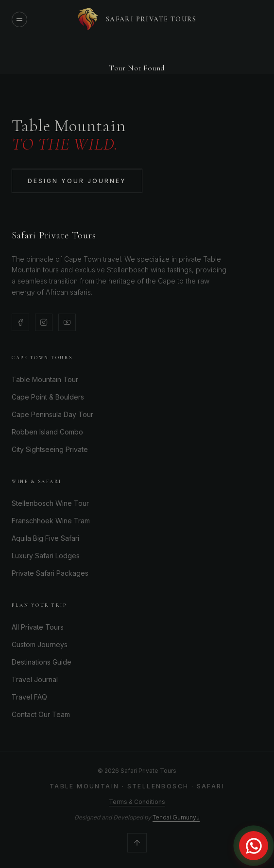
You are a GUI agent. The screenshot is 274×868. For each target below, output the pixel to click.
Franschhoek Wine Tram (51, 521)
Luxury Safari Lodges (46, 556)
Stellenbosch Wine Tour (50, 503)
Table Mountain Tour (45, 379)
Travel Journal (35, 679)
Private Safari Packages (50, 573)
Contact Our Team (41, 714)
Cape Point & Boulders (48, 397)
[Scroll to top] (137, 843)
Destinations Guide (42, 662)
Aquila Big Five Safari (45, 538)
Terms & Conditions (137, 802)
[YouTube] (67, 322)
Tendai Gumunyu (176, 817)
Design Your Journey (77, 182)
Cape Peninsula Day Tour (52, 414)
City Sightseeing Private (50, 449)
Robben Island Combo (47, 432)
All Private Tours (38, 627)
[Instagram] (44, 322)
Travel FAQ (29, 697)
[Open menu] (19, 19)
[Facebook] (20, 322)
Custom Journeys (40, 644)
